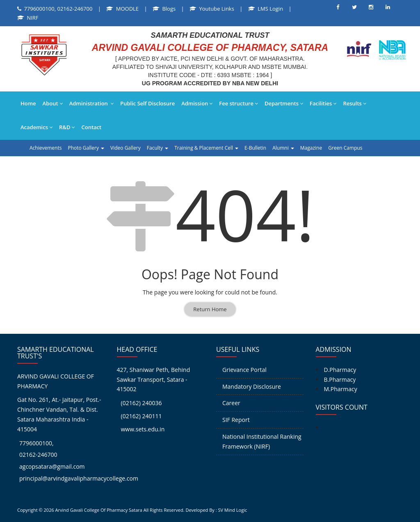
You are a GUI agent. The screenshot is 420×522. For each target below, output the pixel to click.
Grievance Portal (244, 370)
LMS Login (270, 9)
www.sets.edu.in (143, 429)
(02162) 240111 (142, 416)
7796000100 (36, 443)
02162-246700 (38, 455)
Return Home (210, 309)
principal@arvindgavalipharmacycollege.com (79, 478)
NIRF (32, 18)
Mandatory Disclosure (252, 386)
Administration (92, 103)
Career (231, 403)
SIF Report (236, 420)
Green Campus (345, 148)
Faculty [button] (157, 148)
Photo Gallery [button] (86, 148)
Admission (197, 103)
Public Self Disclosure (147, 103)
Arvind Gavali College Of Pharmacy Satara (99, 510)
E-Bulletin (255, 148)
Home (28, 103)
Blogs (169, 9)
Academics (37, 127)
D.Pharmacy (340, 370)
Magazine (311, 148)
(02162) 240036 (142, 403)
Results (354, 103)
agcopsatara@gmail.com (52, 466)
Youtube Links (217, 9)
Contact (91, 127)
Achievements (46, 148)
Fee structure (239, 103)
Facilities (323, 103)
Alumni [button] (283, 148)
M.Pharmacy (341, 389)
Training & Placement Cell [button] (206, 148)
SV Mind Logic (232, 510)
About (53, 103)
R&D (67, 127)
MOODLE (127, 9)
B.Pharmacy (340, 380)
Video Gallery (126, 148)
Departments (284, 103)
